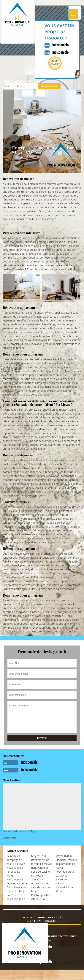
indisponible (60, 45)
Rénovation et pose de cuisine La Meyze (40, 872)
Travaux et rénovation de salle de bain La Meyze (40, 885)
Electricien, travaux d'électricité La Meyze (64, 885)
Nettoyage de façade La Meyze (17, 881)
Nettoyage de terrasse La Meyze (15, 872)
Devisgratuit (55, 63)
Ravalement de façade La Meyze (41, 862)
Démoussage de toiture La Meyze (17, 889)
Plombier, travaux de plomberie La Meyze (66, 864)
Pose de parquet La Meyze (65, 874)
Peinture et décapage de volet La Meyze (16, 860)
